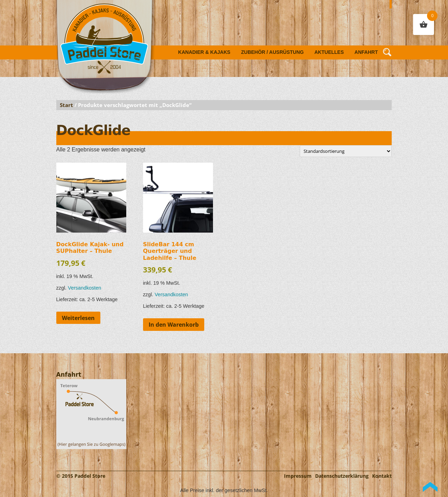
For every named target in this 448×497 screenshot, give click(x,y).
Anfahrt (366, 52)
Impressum (298, 476)
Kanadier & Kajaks (204, 52)
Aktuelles (329, 52)
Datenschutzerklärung (342, 476)
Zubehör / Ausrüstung (272, 52)
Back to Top (430, 487)
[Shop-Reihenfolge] (346, 151)
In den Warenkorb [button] (174, 325)
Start (66, 105)
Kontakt (382, 476)
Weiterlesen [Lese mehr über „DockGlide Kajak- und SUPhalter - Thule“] (78, 318)
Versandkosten (84, 288)
